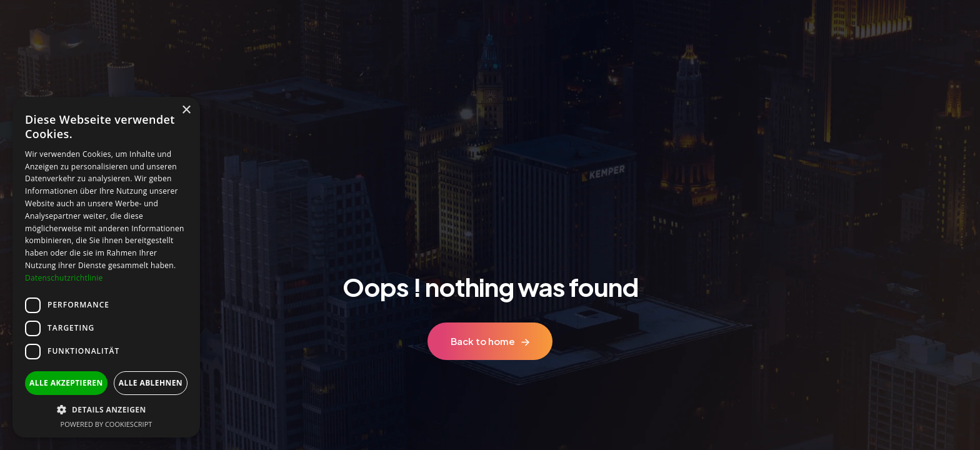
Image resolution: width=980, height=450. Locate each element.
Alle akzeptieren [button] (66, 383)
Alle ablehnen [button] (151, 383)
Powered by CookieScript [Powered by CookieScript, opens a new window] (107, 424)
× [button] (186, 110)
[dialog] (106, 267)
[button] (106, 410)
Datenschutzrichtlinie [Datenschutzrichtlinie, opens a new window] (64, 278)
